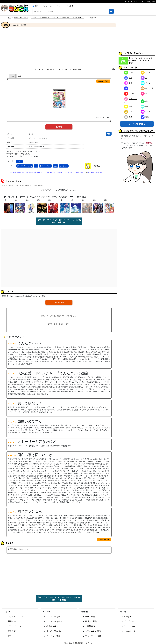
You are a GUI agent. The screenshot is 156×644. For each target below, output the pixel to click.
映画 (128, 83)
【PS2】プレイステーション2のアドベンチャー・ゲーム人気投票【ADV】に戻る (59, 221)
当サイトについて (16, 616)
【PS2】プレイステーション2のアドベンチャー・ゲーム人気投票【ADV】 (58, 18)
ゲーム (19, 161)
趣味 (145, 101)
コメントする (59, 302)
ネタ (128, 112)
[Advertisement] (59, 48)
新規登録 (149, 143)
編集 (109, 134)
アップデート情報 (93, 636)
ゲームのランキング (21, 18)
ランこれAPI (129, 626)
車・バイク (147, 88)
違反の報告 (90, 616)
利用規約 (12, 621)
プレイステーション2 (25, 166)
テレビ (145, 83)
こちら (86, 172)
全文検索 (70, 6)
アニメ (145, 72)
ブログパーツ (130, 621)
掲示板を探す (52, 626)
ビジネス (146, 112)
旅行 (145, 93)
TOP (9, 18)
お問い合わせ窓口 (93, 631)
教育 (128, 117)
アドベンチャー (46, 166)
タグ (61, 6)
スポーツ (130, 93)
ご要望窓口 (90, 626)
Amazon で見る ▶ (103, 81)
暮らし (145, 106)
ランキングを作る (54, 621)
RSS (9, 636)
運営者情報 (13, 631)
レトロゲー (64, 166)
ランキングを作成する (137, 124)
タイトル (49, 6)
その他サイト (130, 631)
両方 (37, 6)
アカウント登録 (53, 636)
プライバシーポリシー (18, 626)
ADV (55, 166)
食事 (128, 106)
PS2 (36, 166)
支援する (128, 616)
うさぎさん (96, 166)
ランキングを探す (54, 616)
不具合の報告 (91, 621)
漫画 (128, 78)
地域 (145, 117)
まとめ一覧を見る (54, 631)
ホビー (129, 88)
